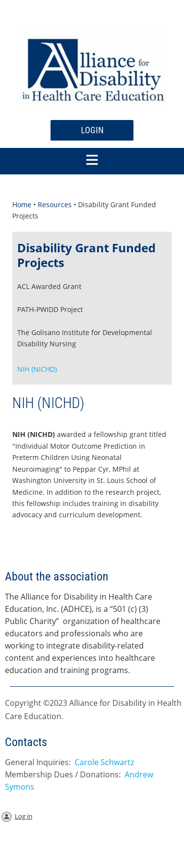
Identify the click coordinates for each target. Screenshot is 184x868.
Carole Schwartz (104, 762)
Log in (24, 816)
